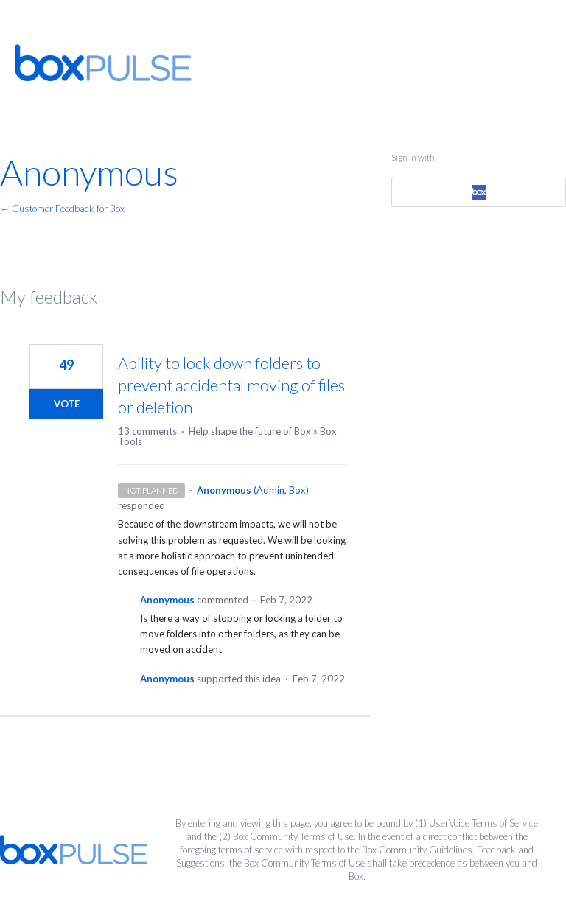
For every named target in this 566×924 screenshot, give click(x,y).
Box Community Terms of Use (293, 836)
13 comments (147, 431)
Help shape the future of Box (250, 431)
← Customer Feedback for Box (62, 209)
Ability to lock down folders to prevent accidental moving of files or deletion (231, 385)
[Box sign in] (478, 192)
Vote (67, 404)
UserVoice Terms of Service (483, 823)
